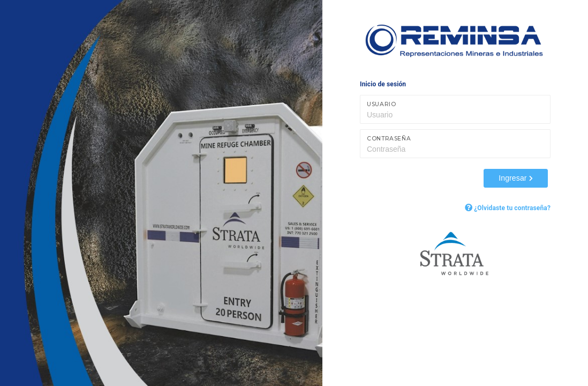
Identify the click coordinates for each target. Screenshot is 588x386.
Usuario (381, 104)
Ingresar (516, 178)
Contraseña (389, 139)
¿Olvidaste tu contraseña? (508, 208)
